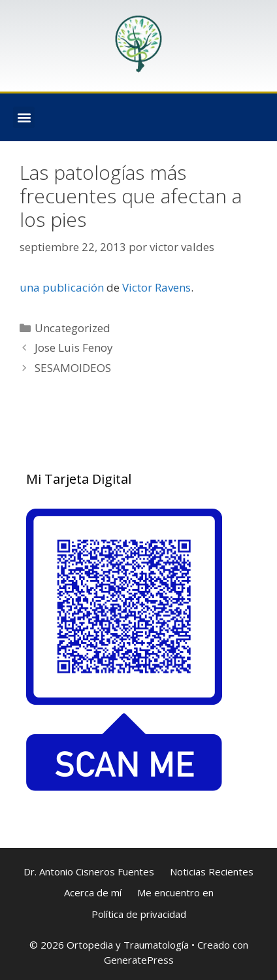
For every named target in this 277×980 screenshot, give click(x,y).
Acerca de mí (93, 892)
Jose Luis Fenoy (74, 347)
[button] (24, 117)
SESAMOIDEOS (73, 368)
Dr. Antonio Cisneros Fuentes (89, 871)
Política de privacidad (139, 914)
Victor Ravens (156, 287)
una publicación (62, 287)
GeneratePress (139, 960)
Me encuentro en (175, 892)
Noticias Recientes (212, 871)
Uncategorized (73, 328)
